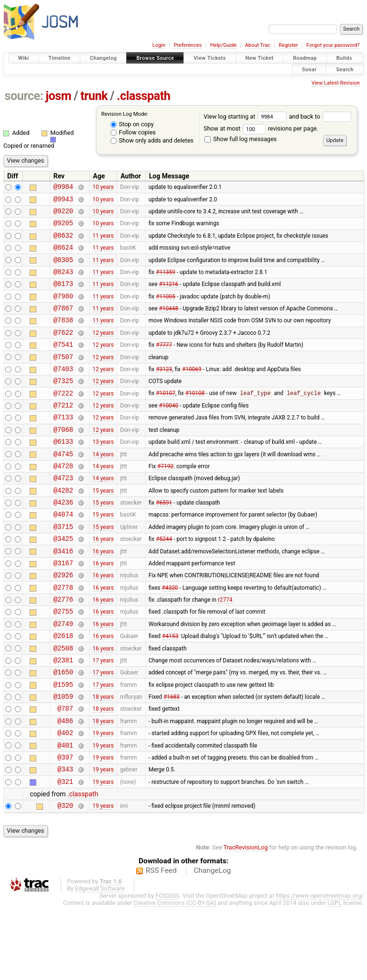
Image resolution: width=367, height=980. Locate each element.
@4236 (63, 541)
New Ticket (260, 58)
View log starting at (246, 116)
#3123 (164, 391)
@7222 (63, 419)
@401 (65, 812)
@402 (65, 798)
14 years (103, 486)
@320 (65, 878)
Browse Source (155, 58)
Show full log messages (241, 139)
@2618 (63, 690)
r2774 (225, 650)
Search (345, 69)
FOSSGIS (167, 969)
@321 (65, 853)
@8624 (63, 256)
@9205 (63, 228)
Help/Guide (223, 45)
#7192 (165, 500)
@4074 (63, 554)
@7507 (63, 378)
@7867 (63, 324)
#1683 (172, 758)
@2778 (63, 636)
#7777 (164, 364)
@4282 (63, 527)
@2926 (63, 622)
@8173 (63, 296)
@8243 (63, 283)
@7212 (63, 432)
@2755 (63, 663)
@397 (65, 826)
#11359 (166, 283)
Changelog (103, 58)
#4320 (170, 636)
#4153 (170, 690)
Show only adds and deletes (152, 140)
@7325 (63, 405)
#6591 (164, 541)
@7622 (63, 351)
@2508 (63, 704)
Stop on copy (132, 124)
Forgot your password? (333, 45)
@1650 (63, 731)
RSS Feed (161, 944)
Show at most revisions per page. (261, 128)
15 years (103, 527)
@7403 (63, 391)
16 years (103, 582)
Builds (344, 58)
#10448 (168, 324)
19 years (103, 799)
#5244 (164, 582)
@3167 (63, 609)
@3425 (63, 581)
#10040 (168, 432)
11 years (103, 242)
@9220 (63, 215)
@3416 (63, 595)
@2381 (63, 717)
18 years (103, 758)
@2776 (63, 649)
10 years (103, 188)
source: (24, 96)
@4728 (63, 500)
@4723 (63, 513)
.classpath (143, 96)
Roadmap (305, 58)
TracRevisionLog (246, 920)
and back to (320, 116)
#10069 (192, 391)
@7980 (63, 310)
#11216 (168, 297)
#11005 (166, 310)
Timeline (59, 58)
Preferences (188, 45)
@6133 (63, 473)
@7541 (63, 364)
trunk (94, 96)
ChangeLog (212, 944)
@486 (65, 785)
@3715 (63, 568)
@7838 (63, 337)
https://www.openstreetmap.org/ (320, 969)
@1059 (63, 758)
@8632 (63, 242)
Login (159, 45)
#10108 (195, 419)
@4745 (63, 487)
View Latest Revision (336, 83)
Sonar (309, 69)
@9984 (63, 188)
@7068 (63, 459)
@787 (65, 771)
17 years (103, 717)
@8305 (63, 270)
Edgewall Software (100, 962)
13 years (103, 473)
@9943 (63, 202)
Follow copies (133, 132)
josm (58, 96)
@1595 (63, 744)
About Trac (258, 45)
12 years (103, 351)
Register (288, 45)
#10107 (166, 419)
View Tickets (210, 58)
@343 (65, 839)
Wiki (24, 58)
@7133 (63, 446)
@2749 (63, 677)
